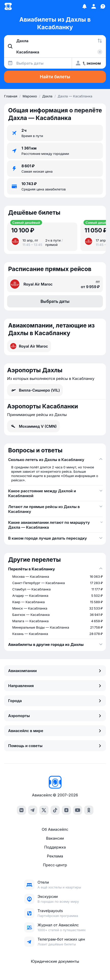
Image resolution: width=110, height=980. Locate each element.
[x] (44, 810)
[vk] (21, 810)
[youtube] (78, 810)
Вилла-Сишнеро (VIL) (35, 390)
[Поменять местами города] (100, 41)
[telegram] (33, 810)
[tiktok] (55, 810)
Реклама (55, 856)
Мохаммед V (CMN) (33, 426)
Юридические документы (55, 961)
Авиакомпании (55, 671)
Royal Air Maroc (29, 346)
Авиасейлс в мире (55, 731)
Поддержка (55, 847)
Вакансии (55, 838)
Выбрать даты (55, 301)
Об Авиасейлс (55, 829)
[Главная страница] (8, 6)
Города (55, 701)
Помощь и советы (55, 746)
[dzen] (66, 810)
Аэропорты (55, 716)
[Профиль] (94, 6)
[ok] (89, 810)
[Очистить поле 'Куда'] (100, 52)
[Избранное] (84, 6)
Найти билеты (55, 77)
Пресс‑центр (55, 865)
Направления (55, 686)
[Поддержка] (103, 6)
